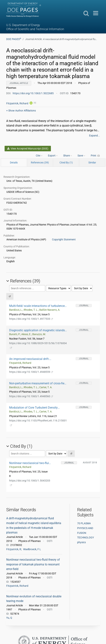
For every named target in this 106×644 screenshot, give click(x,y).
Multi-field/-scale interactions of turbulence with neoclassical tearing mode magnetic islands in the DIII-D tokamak (37, 306)
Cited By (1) (66, 163)
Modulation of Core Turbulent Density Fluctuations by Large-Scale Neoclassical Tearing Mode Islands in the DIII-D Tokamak (37, 408)
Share (68, 156)
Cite (39, 156)
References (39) (40, 163)
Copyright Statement (64, 239)
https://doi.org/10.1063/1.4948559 (31, 372)
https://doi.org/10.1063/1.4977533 (31, 319)
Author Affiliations (21, 111)
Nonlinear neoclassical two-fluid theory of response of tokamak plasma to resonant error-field (30, 463)
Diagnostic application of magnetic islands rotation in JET (37, 330)
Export (53, 156)
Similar (92, 163)
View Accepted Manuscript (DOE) (28, 149)
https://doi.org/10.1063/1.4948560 (31, 396)
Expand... (95, 136)
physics (81, 542)
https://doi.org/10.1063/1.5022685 (33, 93)
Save (81, 156)
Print (95, 156)
